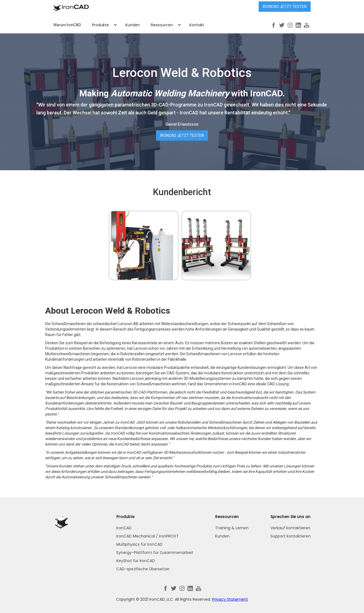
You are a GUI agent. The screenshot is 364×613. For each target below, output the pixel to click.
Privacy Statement (230, 599)
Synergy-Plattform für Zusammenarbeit (155, 553)
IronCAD (124, 528)
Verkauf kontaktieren (290, 528)
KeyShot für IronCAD (136, 561)
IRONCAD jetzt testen (285, 7)
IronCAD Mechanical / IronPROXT (148, 536)
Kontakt (197, 25)
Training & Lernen (232, 528)
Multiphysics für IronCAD (139, 544)
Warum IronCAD (67, 25)
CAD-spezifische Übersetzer (143, 569)
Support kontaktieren (291, 536)
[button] (103, 25)
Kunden (133, 25)
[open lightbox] (144, 245)
